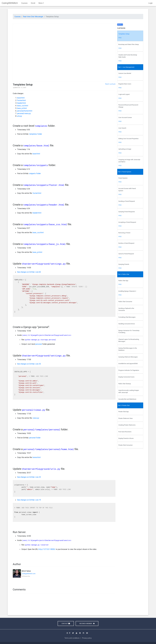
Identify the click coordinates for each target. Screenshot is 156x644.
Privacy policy (87, 638)
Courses (24, 3)
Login (150, 3)
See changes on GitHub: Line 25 (29, 477)
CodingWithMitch (10, 3)
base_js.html (22, 108)
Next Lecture (110, 84)
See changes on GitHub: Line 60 (29, 272)
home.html (37, 457)
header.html (21, 103)
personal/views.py (24, 113)
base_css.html (23, 106)
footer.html (21, 100)
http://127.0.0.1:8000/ (47, 549)
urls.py (20, 116)
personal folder (35, 438)
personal (39, 344)
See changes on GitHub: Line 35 (29, 364)
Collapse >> (120, 24)
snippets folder (35, 173)
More (41, 3)
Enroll (33, 3)
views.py (36, 418)
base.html (21, 98)
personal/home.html (25, 111)
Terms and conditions (72, 638)
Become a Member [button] (87, 624)
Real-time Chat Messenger (33, 17)
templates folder (36, 134)
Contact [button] (66, 624)
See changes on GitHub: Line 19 (29, 500)
